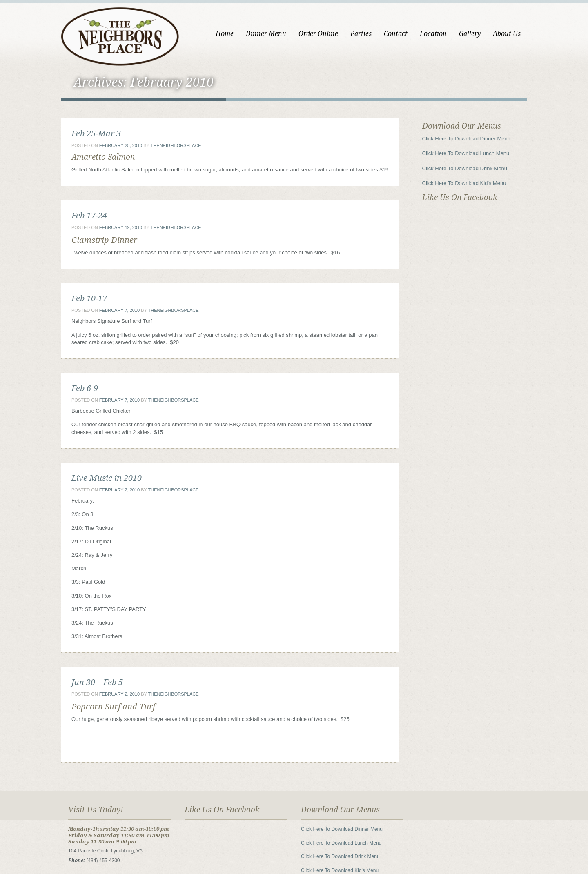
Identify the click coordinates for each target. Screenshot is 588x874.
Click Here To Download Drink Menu (465, 168)
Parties (361, 34)
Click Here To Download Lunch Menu (466, 153)
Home (225, 34)
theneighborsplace (176, 145)
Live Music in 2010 (107, 478)
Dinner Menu (266, 34)
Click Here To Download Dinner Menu (467, 139)
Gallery (470, 34)
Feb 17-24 (89, 216)
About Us (507, 34)
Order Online (318, 34)
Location (433, 34)
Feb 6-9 (85, 388)
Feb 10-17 (89, 298)
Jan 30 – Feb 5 (97, 682)
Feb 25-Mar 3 (96, 133)
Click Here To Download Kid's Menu (464, 183)
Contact (396, 34)
